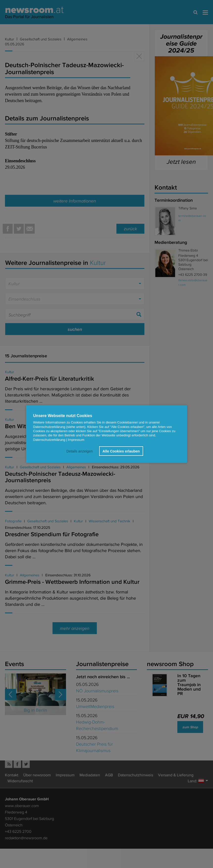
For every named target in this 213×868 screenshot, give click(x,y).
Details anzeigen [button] (80, 451)
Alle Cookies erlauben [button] (121, 451)
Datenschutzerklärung (49, 439)
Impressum (76, 439)
